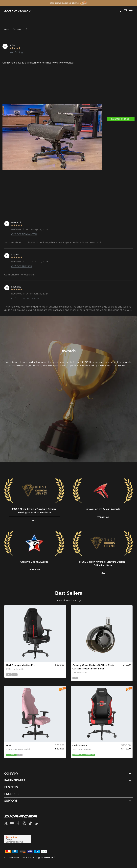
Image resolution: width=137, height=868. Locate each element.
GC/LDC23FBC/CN (22, 266)
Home (6, 29)
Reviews (17, 29)
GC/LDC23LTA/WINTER (24, 234)
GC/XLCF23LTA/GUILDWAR (26, 299)
